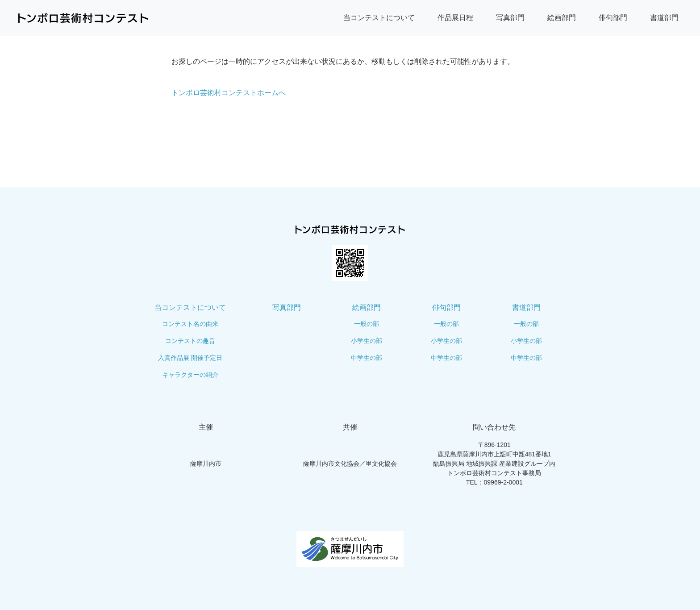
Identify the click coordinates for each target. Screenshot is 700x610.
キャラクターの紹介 (190, 375)
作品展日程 (455, 18)
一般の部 (367, 324)
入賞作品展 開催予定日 (190, 358)
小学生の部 (367, 341)
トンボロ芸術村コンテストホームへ (229, 93)
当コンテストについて (379, 18)
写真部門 (510, 18)
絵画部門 (562, 18)
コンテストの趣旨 (190, 341)
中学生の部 (367, 358)
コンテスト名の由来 (190, 324)
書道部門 (664, 18)
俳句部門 (613, 18)
